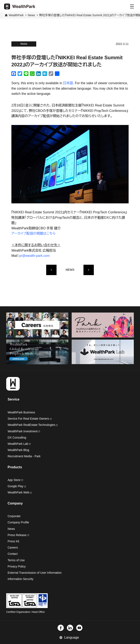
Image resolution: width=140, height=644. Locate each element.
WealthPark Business (21, 412)
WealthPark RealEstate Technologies (33, 425)
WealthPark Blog (18, 450)
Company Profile (18, 522)
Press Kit (13, 541)
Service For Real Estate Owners (30, 419)
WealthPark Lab (18, 444)
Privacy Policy (17, 566)
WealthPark (16, 15)
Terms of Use (16, 560)
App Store (15, 480)
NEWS (70, 270)
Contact (13, 554)
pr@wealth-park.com (34, 256)
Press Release (18, 535)
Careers (13, 548)
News (31, 15)
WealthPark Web (20, 492)
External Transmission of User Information (35, 573)
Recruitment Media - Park (24, 456)
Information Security (21, 579)
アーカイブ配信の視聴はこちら (33, 233)
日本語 (68, 83)
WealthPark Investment (24, 431)
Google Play (17, 486)
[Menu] (132, 6)
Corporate (14, 516)
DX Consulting (17, 438)
